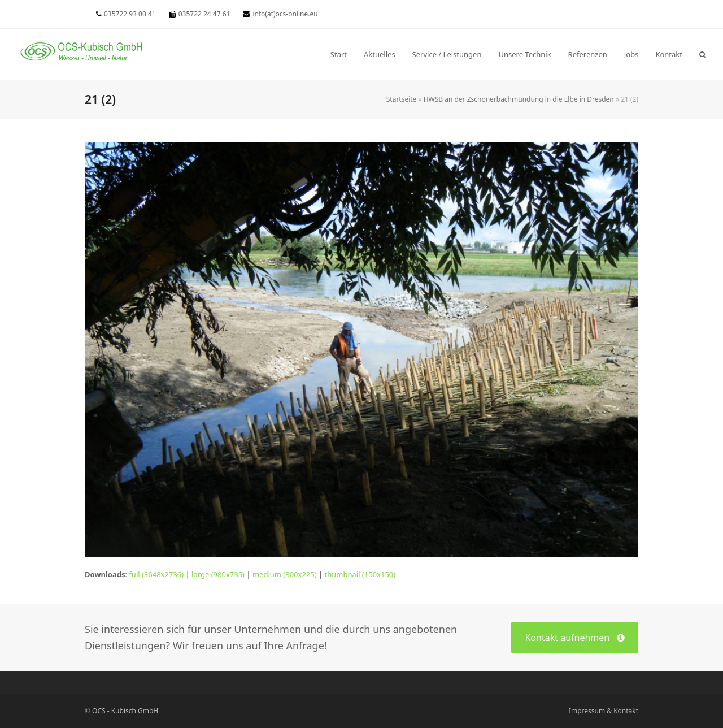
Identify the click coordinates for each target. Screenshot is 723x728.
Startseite (402, 99)
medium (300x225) (285, 574)
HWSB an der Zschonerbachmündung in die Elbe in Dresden (519, 99)
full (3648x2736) (156, 574)
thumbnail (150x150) (360, 574)
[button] (703, 54)
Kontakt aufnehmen (574, 638)
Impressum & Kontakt (604, 711)
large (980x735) (218, 574)
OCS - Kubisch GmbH (125, 711)
